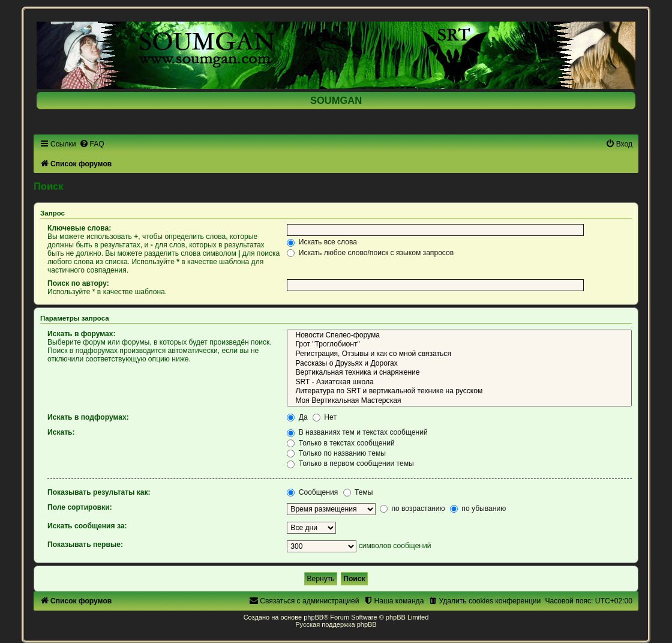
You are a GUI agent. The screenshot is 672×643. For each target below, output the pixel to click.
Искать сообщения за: (87, 526)
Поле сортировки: (80, 507)
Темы (358, 492)
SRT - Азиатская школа (459, 382)
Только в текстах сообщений (340, 443)
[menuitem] (92, 144)
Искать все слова (322, 242)
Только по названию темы (336, 453)
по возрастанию (412, 509)
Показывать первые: (85, 545)
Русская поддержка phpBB (336, 624)
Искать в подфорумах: (88, 417)
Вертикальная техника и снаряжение (459, 373)
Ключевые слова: (79, 228)
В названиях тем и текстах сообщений (357, 432)
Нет (325, 417)
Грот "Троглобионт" (459, 345)
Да (297, 417)
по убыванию (478, 509)
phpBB (313, 617)
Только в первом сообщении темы (350, 463)
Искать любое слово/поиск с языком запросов (370, 253)
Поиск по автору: (78, 283)
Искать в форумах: (82, 334)
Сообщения (312, 492)
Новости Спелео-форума (459, 336)
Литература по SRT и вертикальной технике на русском (459, 391)
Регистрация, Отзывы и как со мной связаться (459, 354)
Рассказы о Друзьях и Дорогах (459, 364)
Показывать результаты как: (99, 492)
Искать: (61, 432)
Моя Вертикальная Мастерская (459, 401)
